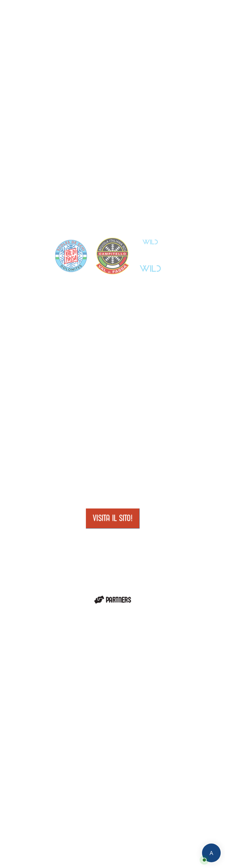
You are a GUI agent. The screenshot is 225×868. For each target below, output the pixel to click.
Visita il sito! (112, 518)
